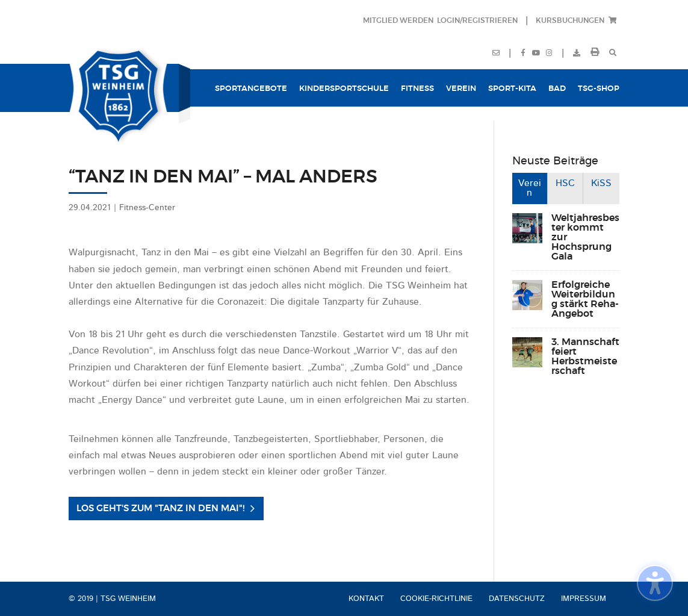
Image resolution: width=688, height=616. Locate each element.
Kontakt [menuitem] (366, 599)
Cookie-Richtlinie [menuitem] (436, 599)
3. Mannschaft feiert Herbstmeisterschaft (585, 356)
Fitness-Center (147, 208)
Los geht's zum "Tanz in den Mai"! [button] (160, 509)
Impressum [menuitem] (584, 599)
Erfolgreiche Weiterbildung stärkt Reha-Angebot (585, 299)
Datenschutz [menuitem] (517, 599)
